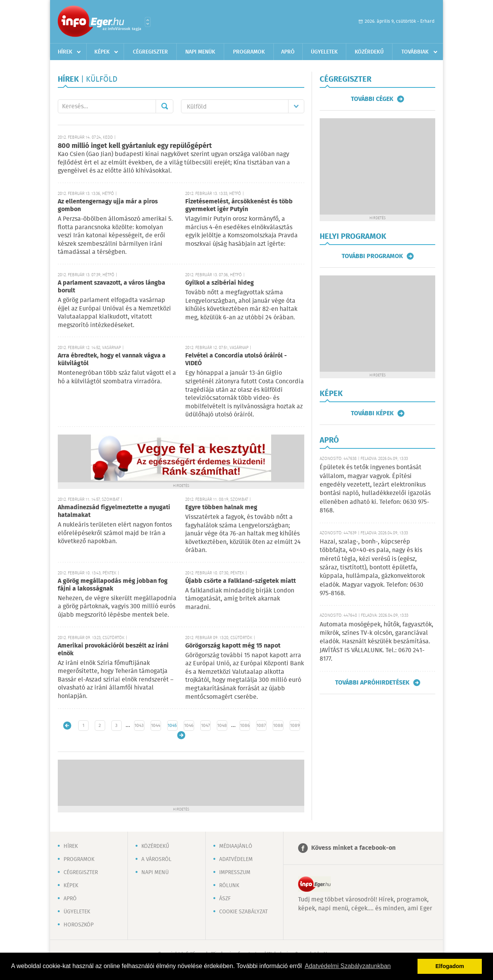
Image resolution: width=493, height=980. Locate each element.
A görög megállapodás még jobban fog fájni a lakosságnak (113, 585)
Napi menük (200, 52)
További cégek (372, 99)
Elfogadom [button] (450, 966)
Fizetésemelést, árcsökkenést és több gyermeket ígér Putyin (239, 206)
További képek (372, 413)
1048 (222, 726)
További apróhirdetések (372, 683)
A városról (156, 859)
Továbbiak (415, 52)
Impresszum (235, 873)
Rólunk (229, 886)
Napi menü (155, 873)
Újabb (67, 726)
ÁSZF (225, 899)
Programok (249, 52)
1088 (278, 726)
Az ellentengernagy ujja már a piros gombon (108, 206)
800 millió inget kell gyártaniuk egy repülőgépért (135, 146)
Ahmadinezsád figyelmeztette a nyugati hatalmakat (114, 511)
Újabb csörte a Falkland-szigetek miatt (241, 581)
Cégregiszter (150, 52)
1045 (172, 726)
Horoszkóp (79, 925)
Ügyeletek (324, 52)
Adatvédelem (236, 859)
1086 (245, 726)
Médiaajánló (236, 846)
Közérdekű (369, 52)
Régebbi (181, 735)
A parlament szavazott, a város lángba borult (112, 287)
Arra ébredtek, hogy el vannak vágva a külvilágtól (112, 360)
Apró (288, 52)
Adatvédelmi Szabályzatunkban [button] (348, 966)
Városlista (148, 22)
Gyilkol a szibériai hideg (220, 283)
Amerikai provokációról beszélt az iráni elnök (113, 650)
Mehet (164, 106)
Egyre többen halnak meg (221, 508)
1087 (261, 726)
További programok (372, 256)
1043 (139, 726)
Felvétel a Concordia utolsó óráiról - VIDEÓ (236, 360)
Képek (102, 52)
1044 (156, 726)
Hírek (65, 52)
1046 (189, 726)
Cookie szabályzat (243, 912)
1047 (205, 726)
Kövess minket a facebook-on (353, 848)
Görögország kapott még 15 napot (233, 646)
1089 (295, 726)
